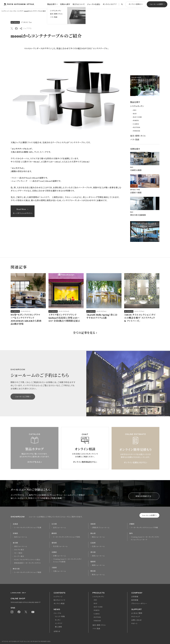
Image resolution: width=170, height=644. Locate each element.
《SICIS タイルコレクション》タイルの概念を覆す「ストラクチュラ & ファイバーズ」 (140, 322)
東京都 (15, 543)
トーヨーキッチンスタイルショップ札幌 (28, 528)
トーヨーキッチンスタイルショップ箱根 (28, 572)
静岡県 (54, 533)
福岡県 (93, 562)
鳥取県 (93, 524)
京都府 (54, 552)
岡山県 (93, 533)
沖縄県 (132, 524)
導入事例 (58, 627)
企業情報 (135, 597)
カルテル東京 (19, 550)
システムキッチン (137, 106)
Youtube (33, 612)
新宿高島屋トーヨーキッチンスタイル (28, 563)
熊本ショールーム (98, 575)
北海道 (15, 524)
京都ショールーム (59, 556)
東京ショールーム (21, 546)
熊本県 (93, 571)
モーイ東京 (18, 553)
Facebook (19, 612)
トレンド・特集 (60, 617)
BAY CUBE (137, 117)
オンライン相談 (59, 604)
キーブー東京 (19, 556)
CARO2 (136, 124)
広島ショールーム (98, 546)
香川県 (93, 552)
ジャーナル (13, 11)
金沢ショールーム (59, 528)
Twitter (26, 612)
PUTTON (137, 127)
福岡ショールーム (98, 565)
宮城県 (15, 533)
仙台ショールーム (21, 537)
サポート (134, 624)
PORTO (136, 120)
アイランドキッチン (138, 163)
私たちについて (79, 4)
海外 (131, 533)
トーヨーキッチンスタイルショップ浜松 (67, 537)
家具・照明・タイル (138, 136)
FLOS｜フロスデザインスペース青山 (27, 560)
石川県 (54, 524)
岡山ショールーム (98, 537)
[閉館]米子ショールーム (101, 528)
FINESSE (137, 131)
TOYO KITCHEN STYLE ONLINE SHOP (25, 602)
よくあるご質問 (137, 613)
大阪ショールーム (59, 571)
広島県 (93, 543)
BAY (135, 114)
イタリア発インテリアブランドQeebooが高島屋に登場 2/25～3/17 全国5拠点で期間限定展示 (64, 322)
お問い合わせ (137, 620)
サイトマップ (136, 617)
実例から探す (65, 4)
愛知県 (54, 543)
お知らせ (57, 631)
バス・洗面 (135, 140)
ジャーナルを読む (94, 4)
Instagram (12, 612)
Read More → (23, 211)
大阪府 (54, 568)
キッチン (58, 620)
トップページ (5, 11)
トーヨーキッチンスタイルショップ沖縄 (144, 528)
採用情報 (135, 600)
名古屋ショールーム (60, 546)
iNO (135, 110)
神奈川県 (16, 569)
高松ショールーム (98, 556)
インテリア (20, 11)
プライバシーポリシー (139, 604)
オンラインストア (109, 4)
